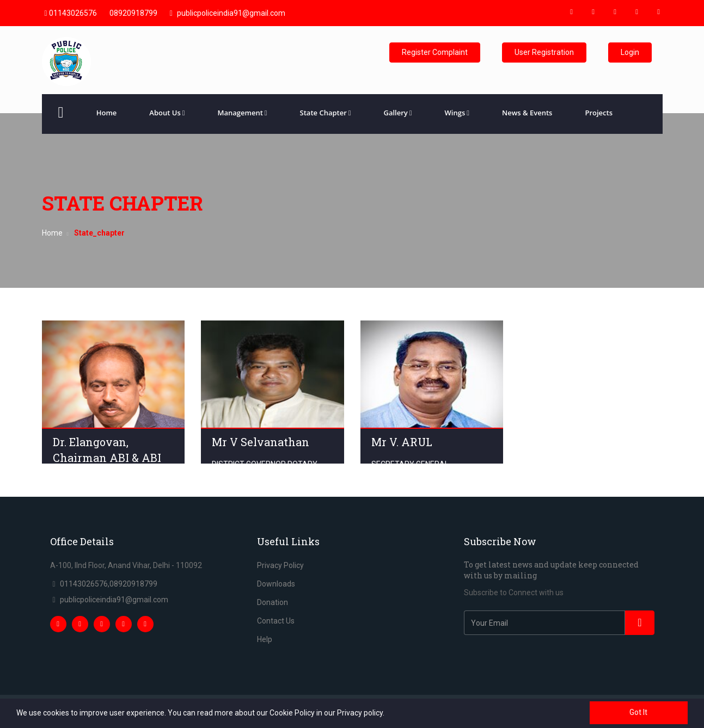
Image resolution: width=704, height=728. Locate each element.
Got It (638, 712)
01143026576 (71, 13)
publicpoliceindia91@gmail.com (228, 13)
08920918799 (133, 13)
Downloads (276, 584)
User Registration (544, 52)
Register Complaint (435, 52)
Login (630, 52)
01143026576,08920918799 (109, 584)
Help (265, 639)
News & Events (527, 113)
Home (107, 113)
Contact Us (276, 621)
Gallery (398, 113)
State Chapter (326, 113)
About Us (167, 113)
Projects (599, 113)
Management (242, 113)
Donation (273, 602)
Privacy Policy (280, 565)
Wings (457, 113)
